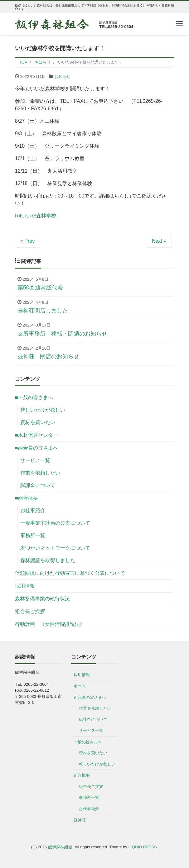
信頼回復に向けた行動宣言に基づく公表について (70, 573)
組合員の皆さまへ (90, 697)
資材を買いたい (38, 422)
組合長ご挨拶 (30, 611)
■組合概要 (27, 498)
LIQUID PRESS (143, 847)
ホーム (80, 686)
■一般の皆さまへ (34, 397)
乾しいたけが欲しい (43, 410)
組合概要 (82, 775)
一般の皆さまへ (88, 742)
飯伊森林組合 (60, 847)
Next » (159, 241)
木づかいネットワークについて (55, 548)
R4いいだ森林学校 (36, 216)
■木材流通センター (36, 435)
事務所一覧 (33, 535)
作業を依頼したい (40, 473)
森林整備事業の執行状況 (42, 599)
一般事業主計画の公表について (55, 523)
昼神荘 (80, 820)
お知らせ (62, 76)
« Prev (27, 241)
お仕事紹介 (33, 510)
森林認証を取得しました (48, 560)
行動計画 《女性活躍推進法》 (50, 624)
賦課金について (38, 485)
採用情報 (25, 586)
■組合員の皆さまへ (36, 448)
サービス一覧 (35, 460)
